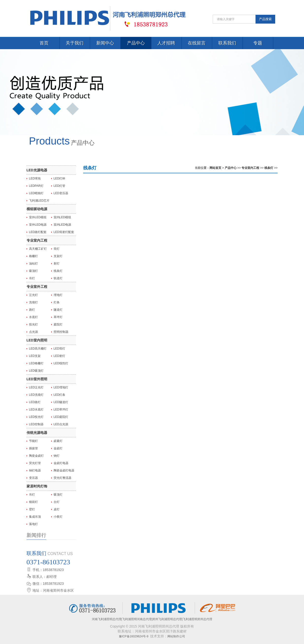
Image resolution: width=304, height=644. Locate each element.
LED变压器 (61, 193)
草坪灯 (58, 317)
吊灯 (32, 278)
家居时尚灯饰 (37, 486)
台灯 (57, 502)
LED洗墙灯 (36, 395)
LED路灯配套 (38, 232)
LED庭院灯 (61, 417)
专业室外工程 (37, 287)
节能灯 (33, 441)
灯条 (57, 302)
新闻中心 (105, 43)
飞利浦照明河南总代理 (137, 619)
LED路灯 (35, 402)
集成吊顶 (35, 517)
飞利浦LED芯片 (39, 201)
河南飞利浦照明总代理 (107, 619)
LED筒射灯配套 (64, 232)
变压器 (33, 478)
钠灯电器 (35, 470)
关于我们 (75, 43)
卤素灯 (58, 441)
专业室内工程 (37, 240)
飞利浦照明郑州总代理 (197, 619)
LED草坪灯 (61, 410)
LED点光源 (61, 424)
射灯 (57, 263)
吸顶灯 (33, 271)
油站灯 (33, 263)
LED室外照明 (37, 379)
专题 (258, 43)
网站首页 (215, 168)
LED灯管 (59, 186)
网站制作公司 (176, 636)
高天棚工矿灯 (38, 249)
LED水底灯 (36, 410)
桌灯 (57, 509)
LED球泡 (35, 178)
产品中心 (136, 43)
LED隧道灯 (61, 402)
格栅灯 (33, 256)
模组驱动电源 (37, 209)
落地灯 (33, 524)
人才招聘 (166, 43)
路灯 (32, 310)
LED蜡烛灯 (36, 193)
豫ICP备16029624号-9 (134, 636)
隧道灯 (58, 310)
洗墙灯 (33, 302)
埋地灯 (58, 295)
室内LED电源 (62, 225)
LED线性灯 (61, 363)
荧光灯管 (35, 463)
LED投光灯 (36, 417)
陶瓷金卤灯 (36, 456)
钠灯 (57, 456)
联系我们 (227, 43)
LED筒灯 (59, 349)
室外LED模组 (38, 217)
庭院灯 (58, 324)
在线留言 (197, 43)
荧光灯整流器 (63, 478)
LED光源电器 (37, 170)
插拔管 (33, 448)
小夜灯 (58, 517)
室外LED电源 (38, 225)
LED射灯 (59, 356)
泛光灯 (33, 295)
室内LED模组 (62, 217)
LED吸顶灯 (36, 371)
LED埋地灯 (61, 387)
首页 (44, 43)
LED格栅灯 (36, 363)
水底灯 (33, 317)
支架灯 (58, 256)
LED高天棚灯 (38, 349)
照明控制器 (61, 332)
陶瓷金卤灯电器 (64, 470)
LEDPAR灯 (36, 186)
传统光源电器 (37, 433)
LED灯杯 (59, 178)
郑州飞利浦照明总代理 (167, 619)
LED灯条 (59, 395)
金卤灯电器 (61, 463)
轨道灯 (58, 278)
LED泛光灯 (36, 387)
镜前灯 (33, 502)
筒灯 (57, 249)
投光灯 (33, 324)
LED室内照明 (37, 340)
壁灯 (32, 509)
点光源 (33, 332)
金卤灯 (58, 448)
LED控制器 (36, 424)
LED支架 (35, 356)
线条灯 (58, 271)
